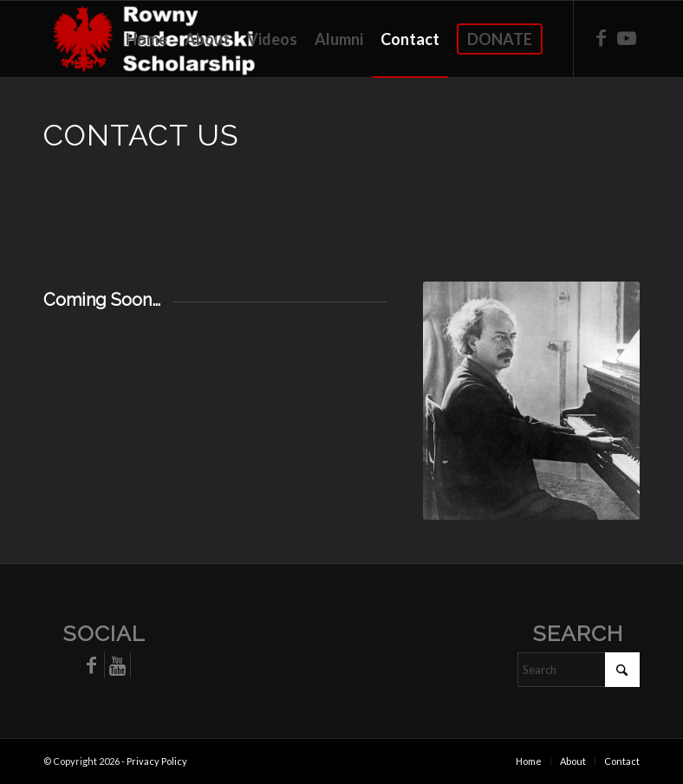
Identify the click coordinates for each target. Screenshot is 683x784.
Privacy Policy (157, 761)
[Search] (579, 670)
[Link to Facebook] (601, 38)
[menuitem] (146, 39)
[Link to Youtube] (627, 38)
